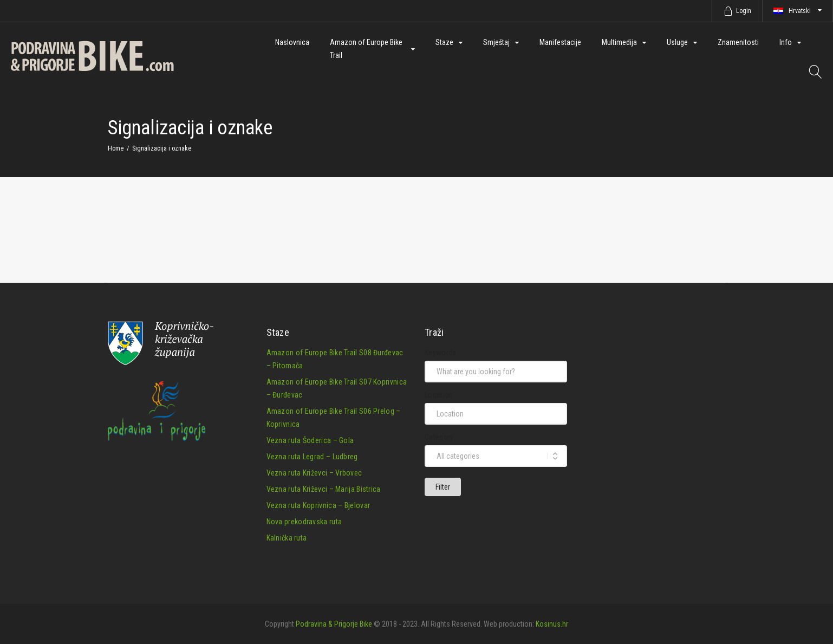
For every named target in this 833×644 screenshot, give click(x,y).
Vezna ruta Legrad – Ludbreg (312, 456)
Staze (444, 42)
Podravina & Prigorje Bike (334, 623)
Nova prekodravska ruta (304, 521)
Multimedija (619, 42)
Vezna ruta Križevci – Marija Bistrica (324, 488)
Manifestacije (560, 42)
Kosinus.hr (552, 623)
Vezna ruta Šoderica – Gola (310, 439)
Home (116, 148)
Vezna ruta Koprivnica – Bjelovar (318, 504)
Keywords (440, 352)
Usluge (677, 42)
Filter (443, 486)
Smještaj (496, 42)
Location (439, 394)
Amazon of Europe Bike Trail (366, 49)
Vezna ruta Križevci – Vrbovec (314, 472)
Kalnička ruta (287, 537)
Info (786, 42)
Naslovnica (292, 42)
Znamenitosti (738, 42)
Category (439, 436)
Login (744, 11)
